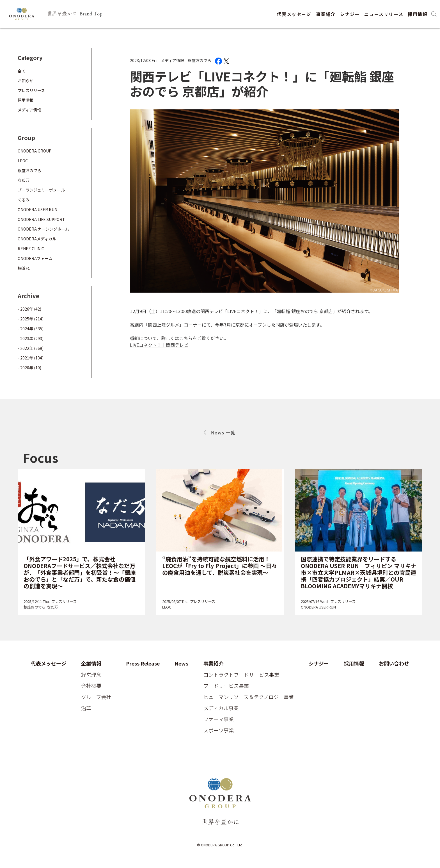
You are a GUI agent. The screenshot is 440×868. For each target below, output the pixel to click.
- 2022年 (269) (31, 348)
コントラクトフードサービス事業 (241, 675)
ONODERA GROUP (35, 151)
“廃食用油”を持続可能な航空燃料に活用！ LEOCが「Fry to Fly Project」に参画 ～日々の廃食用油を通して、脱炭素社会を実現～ (220, 566)
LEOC (23, 161)
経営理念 (91, 675)
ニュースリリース (384, 14)
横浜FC (24, 268)
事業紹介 (326, 14)
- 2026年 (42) (29, 309)
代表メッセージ (294, 14)
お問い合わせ (394, 664)
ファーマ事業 (219, 719)
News (181, 664)
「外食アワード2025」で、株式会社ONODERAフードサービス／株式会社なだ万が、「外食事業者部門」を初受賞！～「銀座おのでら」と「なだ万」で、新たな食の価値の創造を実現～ (80, 572)
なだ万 (24, 180)
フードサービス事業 (226, 686)
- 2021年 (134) (31, 358)
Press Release (143, 664)
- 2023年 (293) (31, 338)
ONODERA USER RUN (37, 209)
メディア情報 (172, 60)
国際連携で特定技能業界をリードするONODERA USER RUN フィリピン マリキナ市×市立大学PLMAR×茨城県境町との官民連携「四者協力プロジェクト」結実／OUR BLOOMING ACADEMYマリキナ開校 (359, 572)
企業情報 (91, 664)
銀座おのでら (200, 60)
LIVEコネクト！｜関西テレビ (159, 345)
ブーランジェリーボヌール (41, 190)
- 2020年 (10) (29, 368)
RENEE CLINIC (31, 249)
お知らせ (26, 81)
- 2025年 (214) (31, 319)
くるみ (24, 200)
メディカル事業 (221, 708)
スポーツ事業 (219, 730)
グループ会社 (96, 697)
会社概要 (91, 686)
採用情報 (418, 14)
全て (22, 71)
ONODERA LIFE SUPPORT (41, 219)
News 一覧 (223, 432)
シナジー (350, 14)
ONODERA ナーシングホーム (43, 229)
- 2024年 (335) (31, 329)
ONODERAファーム (35, 258)
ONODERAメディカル (37, 239)
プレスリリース (31, 90)
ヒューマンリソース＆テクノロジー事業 (249, 697)
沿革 (86, 708)
